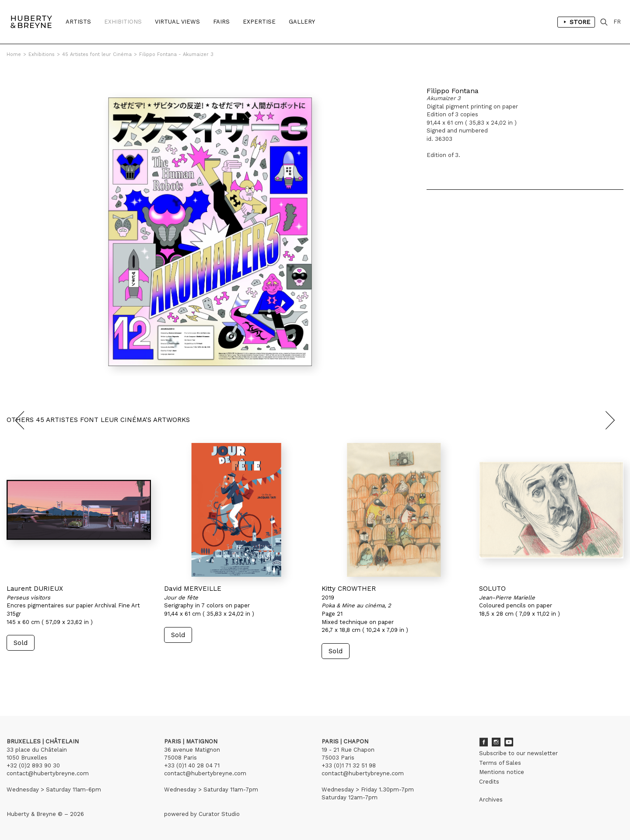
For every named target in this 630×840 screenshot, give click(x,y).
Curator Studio (219, 814)
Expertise (259, 22)
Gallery (302, 22)
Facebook (483, 742)
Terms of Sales (500, 763)
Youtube (509, 742)
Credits (489, 782)
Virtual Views (177, 22)
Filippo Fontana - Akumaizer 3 (176, 54)
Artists (78, 22)
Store (576, 22)
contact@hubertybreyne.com (48, 773)
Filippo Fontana (453, 91)
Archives (491, 800)
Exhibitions (123, 22)
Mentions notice (502, 772)
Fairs (221, 22)
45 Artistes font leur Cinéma (97, 54)
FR (617, 22)
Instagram (496, 742)
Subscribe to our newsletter (518, 753)
